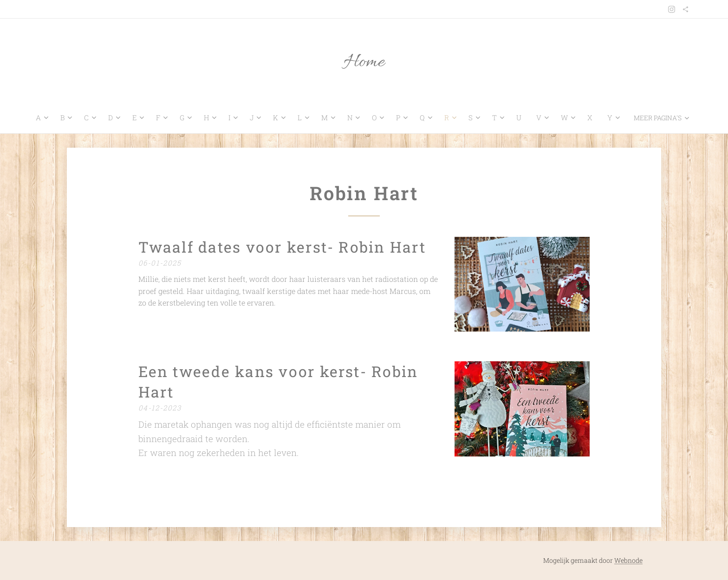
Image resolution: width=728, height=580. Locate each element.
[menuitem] (36, 117)
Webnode (628, 560)
